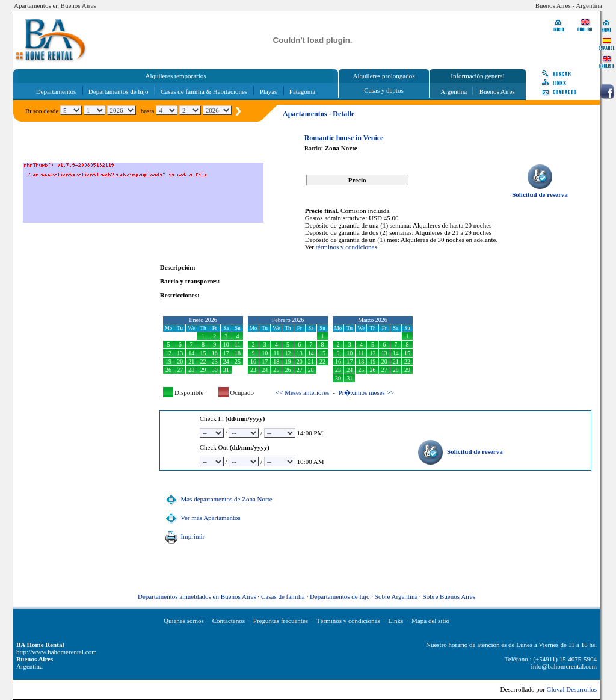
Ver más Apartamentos (202, 518)
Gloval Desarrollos (572, 689)
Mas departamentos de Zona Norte (217, 499)
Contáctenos (229, 621)
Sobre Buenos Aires (449, 596)
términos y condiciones (346, 247)
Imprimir (183, 536)
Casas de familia (283, 596)
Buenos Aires (497, 91)
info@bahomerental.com (564, 666)
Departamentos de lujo (119, 91)
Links (396, 621)
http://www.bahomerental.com (57, 652)
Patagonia (302, 91)
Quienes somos (184, 621)
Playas (269, 91)
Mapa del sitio (430, 621)
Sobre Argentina (396, 596)
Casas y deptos (383, 90)
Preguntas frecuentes (281, 621)
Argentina (454, 91)
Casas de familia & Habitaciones (204, 91)
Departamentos (56, 91)
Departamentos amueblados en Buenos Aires (197, 596)
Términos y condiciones (348, 621)
